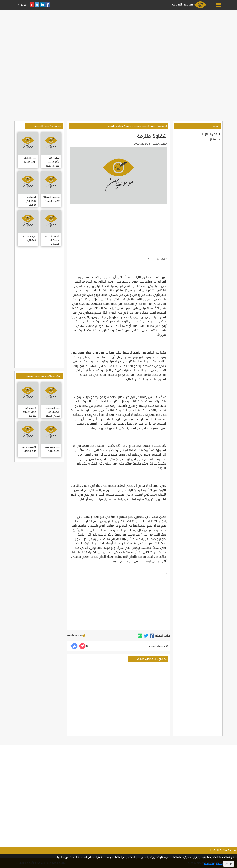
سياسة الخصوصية (213, 864)
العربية (24, 5)
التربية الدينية (149, 126)
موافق (229, 864)
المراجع (213, 139)
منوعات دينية (133, 126)
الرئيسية (163, 126)
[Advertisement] (118, 37)
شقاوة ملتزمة (210, 134)
